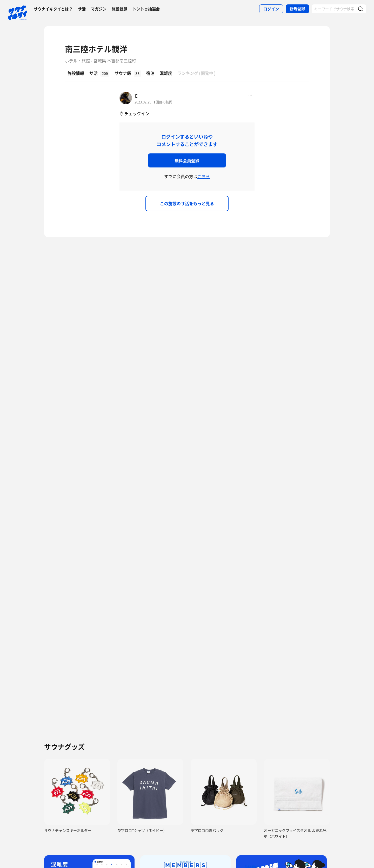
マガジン (99, 9)
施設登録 (119, 9)
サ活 (82, 9)
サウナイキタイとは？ (53, 9)
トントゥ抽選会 (146, 9)
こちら (204, 176)
